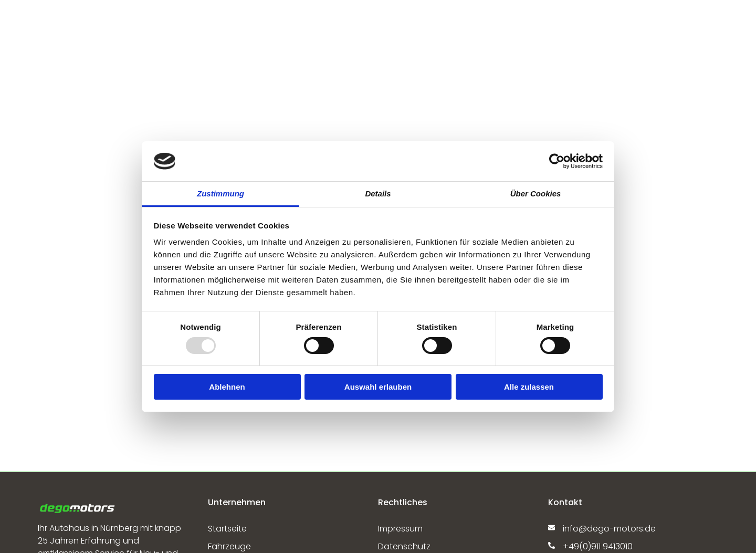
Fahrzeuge (229, 546)
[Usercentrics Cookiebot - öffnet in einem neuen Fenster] (557, 161)
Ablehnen (227, 387)
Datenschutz (404, 546)
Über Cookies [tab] (536, 194)
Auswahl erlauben (378, 387)
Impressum (400, 529)
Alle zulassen (529, 387)
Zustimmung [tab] (220, 194)
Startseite (227, 529)
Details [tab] (378, 194)
